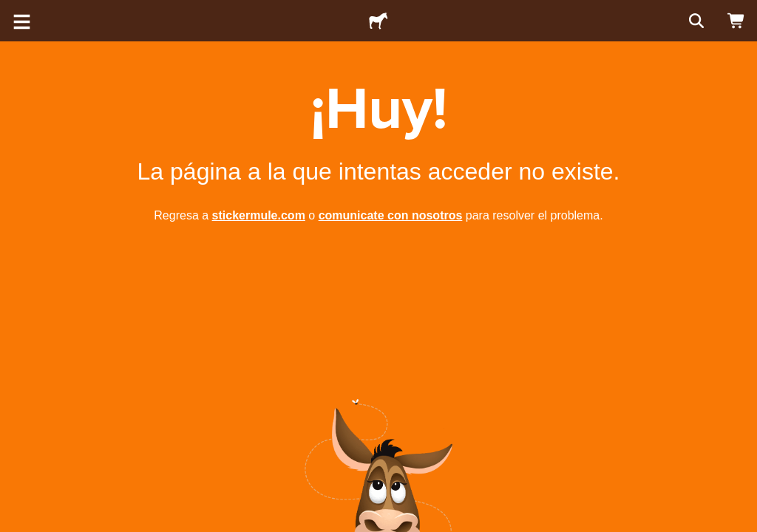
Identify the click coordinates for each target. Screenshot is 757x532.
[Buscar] (695, 21)
